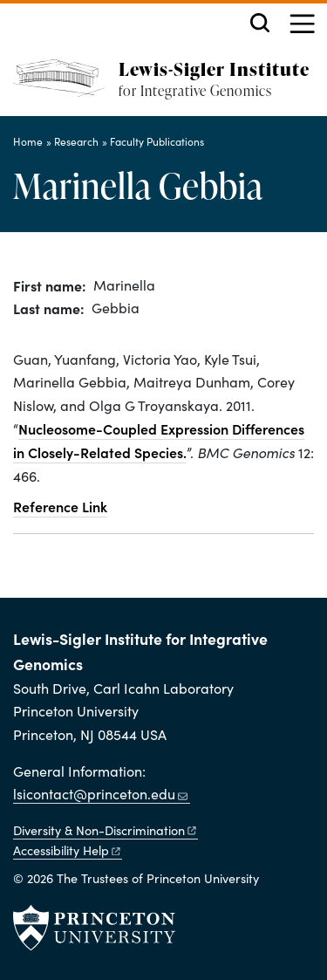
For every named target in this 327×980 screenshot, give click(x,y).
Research (76, 141)
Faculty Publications (157, 141)
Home (28, 141)
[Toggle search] (260, 23)
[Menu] (302, 26)
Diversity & (106, 830)
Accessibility (68, 850)
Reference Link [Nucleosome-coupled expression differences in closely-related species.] (60, 506)
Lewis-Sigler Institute (214, 69)
